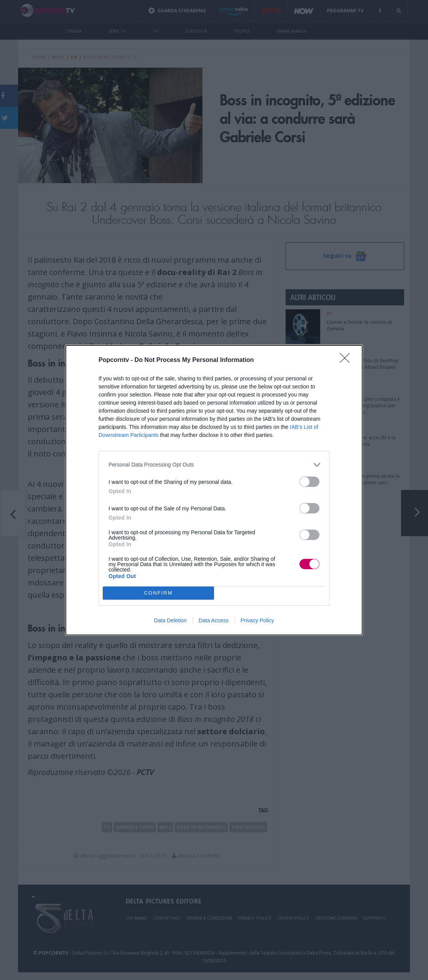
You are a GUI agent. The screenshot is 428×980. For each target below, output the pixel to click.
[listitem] (214, 465)
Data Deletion (170, 620)
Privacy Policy (257, 620)
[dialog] (214, 490)
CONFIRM (158, 593)
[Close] (347, 360)
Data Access (214, 620)
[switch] (309, 482)
